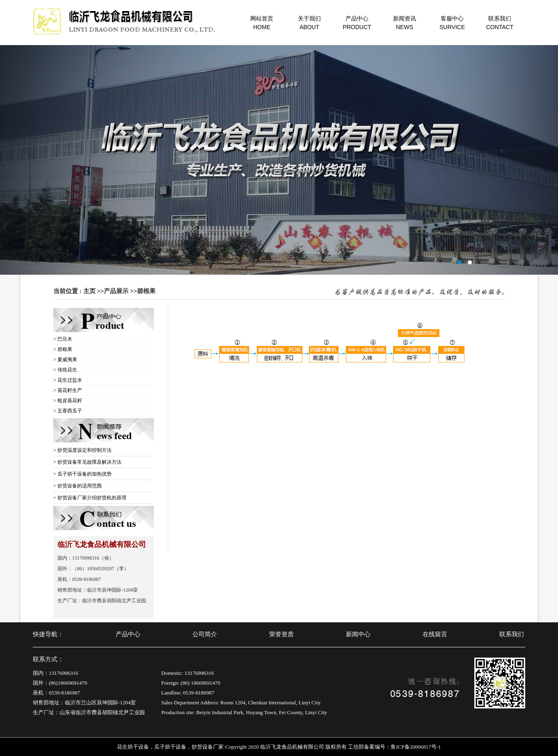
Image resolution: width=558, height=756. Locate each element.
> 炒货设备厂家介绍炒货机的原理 (90, 498)
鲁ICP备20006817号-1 (416, 747)
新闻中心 (358, 634)
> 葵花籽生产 (68, 390)
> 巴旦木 (63, 339)
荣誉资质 (281, 634)
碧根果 (146, 291)
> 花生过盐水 (68, 380)
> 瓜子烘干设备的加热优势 (82, 474)
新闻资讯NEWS (405, 23)
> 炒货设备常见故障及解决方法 (87, 462)
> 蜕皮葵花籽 (68, 401)
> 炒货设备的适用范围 (78, 486)
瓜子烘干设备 (170, 747)
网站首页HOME (262, 23)
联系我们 (512, 634)
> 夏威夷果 (65, 360)
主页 (89, 291)
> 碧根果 (63, 349)
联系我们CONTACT (500, 23)
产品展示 (116, 291)
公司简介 (205, 634)
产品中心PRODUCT (357, 23)
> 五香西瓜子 (68, 411)
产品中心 (128, 634)
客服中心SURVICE (452, 23)
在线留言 (435, 634)
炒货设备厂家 (208, 747)
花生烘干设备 (133, 747)
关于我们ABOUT (309, 23)
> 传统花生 (65, 370)
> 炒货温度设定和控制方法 (82, 450)
